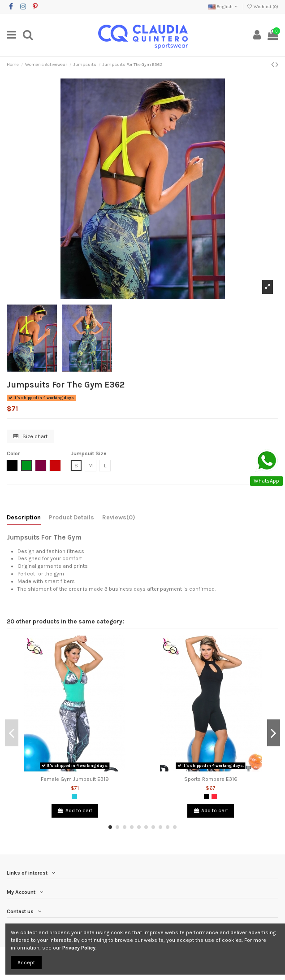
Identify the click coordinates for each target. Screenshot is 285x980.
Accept (26, 963)
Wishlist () (263, 7)
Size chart (30, 436)
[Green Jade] (74, 797)
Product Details (71, 517)
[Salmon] (214, 797)
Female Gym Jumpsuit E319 (75, 779)
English (224, 7)
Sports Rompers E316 (211, 779)
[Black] (207, 797)
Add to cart (75, 810)
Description (24, 517)
